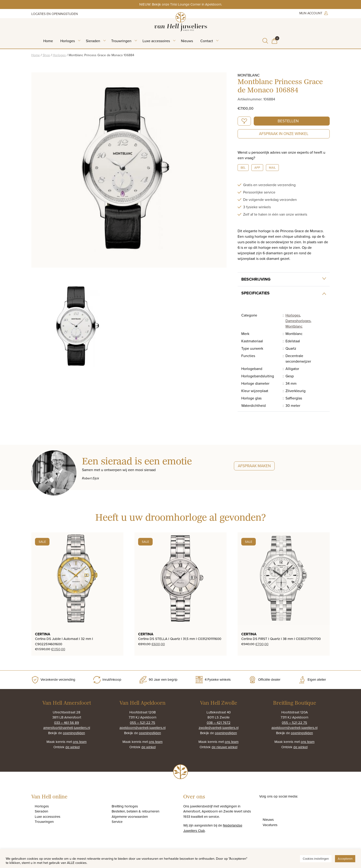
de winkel (73, 747)
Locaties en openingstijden (55, 14)
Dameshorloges (298, 321)
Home (48, 41)
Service (117, 822)
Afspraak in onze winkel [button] (284, 134)
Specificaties (255, 293)
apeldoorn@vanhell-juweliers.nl (143, 728)
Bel (243, 167)
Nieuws (187, 41)
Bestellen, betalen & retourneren (135, 811)
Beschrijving (256, 279)
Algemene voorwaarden (130, 817)
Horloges (68, 41)
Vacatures (270, 825)
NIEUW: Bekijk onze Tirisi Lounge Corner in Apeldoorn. (181, 4)
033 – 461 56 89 (67, 723)
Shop (46, 55)
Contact (207, 41)
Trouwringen (121, 41)
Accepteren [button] (345, 859)
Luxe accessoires (156, 41)
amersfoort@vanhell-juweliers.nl (67, 728)
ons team (80, 742)
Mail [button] (272, 167)
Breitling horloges (125, 806)
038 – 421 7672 (219, 723)
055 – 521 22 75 (143, 723)
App (257, 167)
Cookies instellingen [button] (316, 859)
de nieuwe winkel (224, 747)
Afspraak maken (254, 466)
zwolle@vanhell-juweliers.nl (219, 728)
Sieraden (93, 41)
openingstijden (74, 733)
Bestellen (288, 121)
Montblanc (294, 326)
